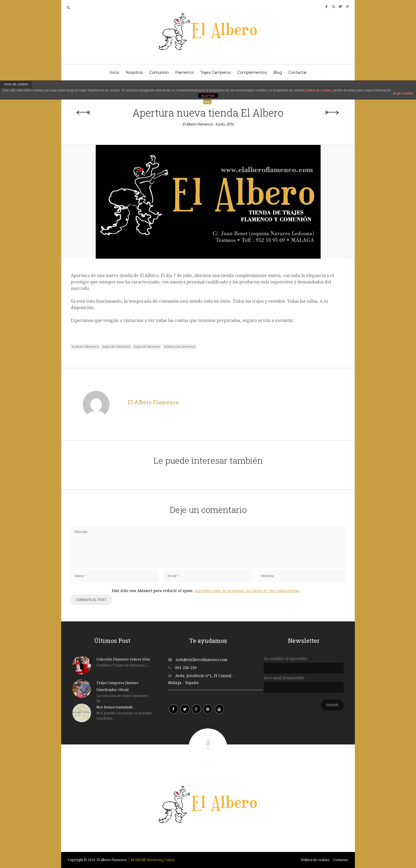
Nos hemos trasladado (115, 707)
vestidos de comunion (180, 346)
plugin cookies (403, 93)
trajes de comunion (116, 346)
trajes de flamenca (147, 346)
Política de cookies (315, 860)
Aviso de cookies (16, 84)
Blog (278, 72)
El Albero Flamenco (197, 124)
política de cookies (318, 90)
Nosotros (134, 72)
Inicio (114, 72)
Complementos (252, 72)
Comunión (159, 72)
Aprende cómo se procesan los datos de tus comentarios (246, 591)
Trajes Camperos (216, 72)
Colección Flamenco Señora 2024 (123, 659)
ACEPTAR (208, 96)
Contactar (298, 72)
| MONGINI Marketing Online (152, 860)
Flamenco (185, 72)
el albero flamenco (85, 346)
